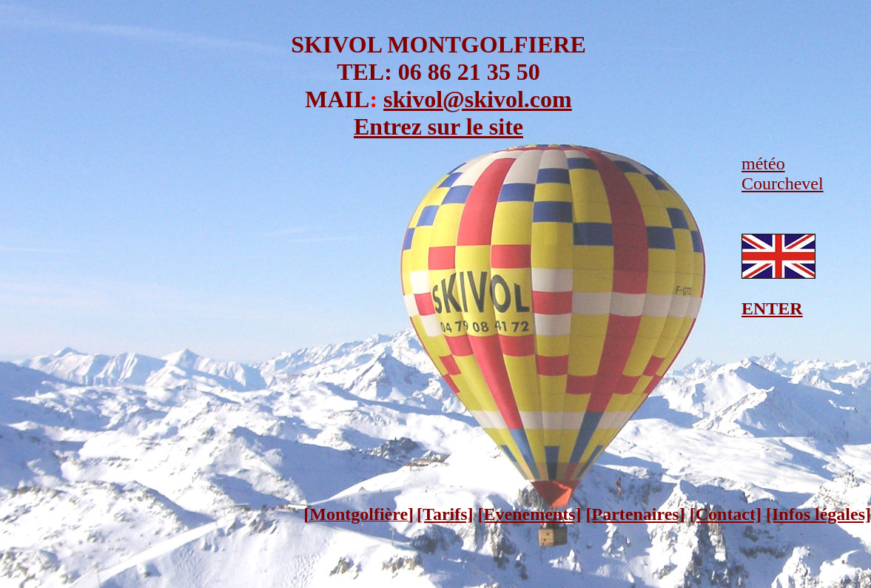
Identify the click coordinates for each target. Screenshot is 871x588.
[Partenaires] (636, 514)
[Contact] (726, 514)
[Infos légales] (818, 514)
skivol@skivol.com (478, 99)
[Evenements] (530, 514)
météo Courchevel (783, 173)
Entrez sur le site (438, 126)
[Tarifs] (445, 514)
